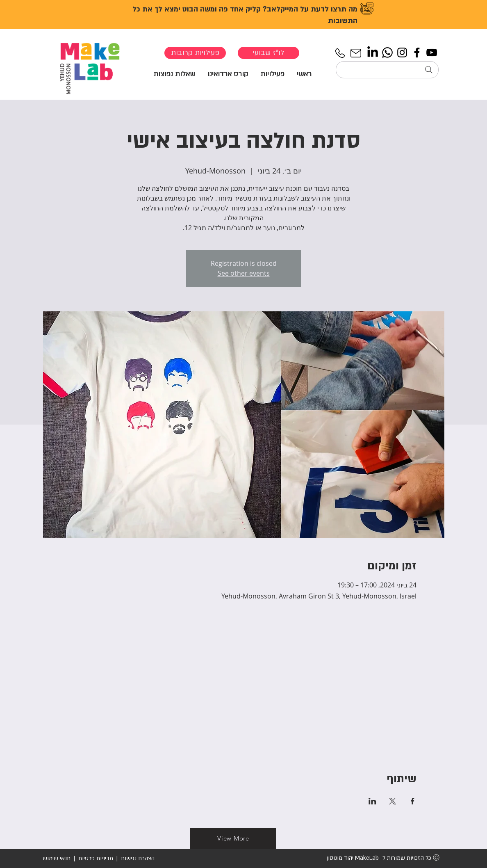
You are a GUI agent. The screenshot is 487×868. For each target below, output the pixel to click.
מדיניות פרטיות (96, 858)
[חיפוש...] (387, 70)
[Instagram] (402, 53)
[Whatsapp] (387, 53)
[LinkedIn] (373, 53)
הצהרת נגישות (137, 858)
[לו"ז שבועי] (269, 53)
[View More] (233, 838)
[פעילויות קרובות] (195, 53)
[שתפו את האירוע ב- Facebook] (413, 801)
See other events (244, 273)
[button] (272, 74)
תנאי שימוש (57, 858)
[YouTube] (432, 53)
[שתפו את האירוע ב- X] (393, 801)
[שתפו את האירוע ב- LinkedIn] (372, 801)
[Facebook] (417, 53)
